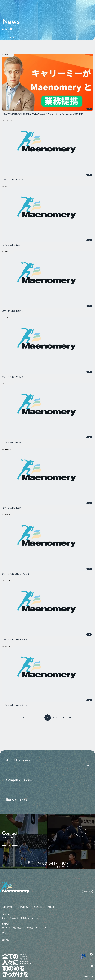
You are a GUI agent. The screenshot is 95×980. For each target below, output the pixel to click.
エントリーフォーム (44, 928)
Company (23, 907)
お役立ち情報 (13, 918)
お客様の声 (25, 918)
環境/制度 (17, 928)
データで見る (28, 928)
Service (38, 907)
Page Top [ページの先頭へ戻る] (87, 891)
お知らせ (12, 37)
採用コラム (6, 928)
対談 (4, 918)
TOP (4, 37)
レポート (35, 918)
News (51, 907)
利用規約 (5, 940)
